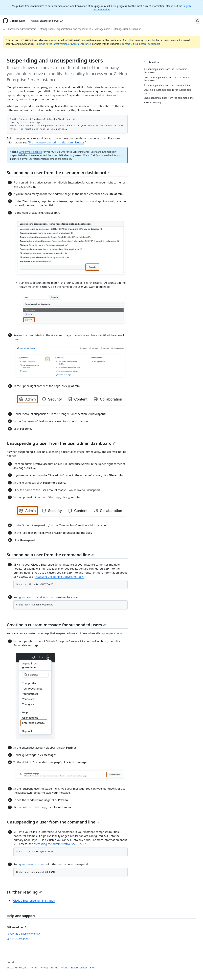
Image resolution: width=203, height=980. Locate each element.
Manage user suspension (128, 29)
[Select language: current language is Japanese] (198, 21)
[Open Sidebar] (4, 29)
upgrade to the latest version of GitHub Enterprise (63, 44)
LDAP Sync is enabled (30, 152)
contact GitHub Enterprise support (141, 44)
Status (54, 968)
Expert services (79, 968)
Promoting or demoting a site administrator (57, 142)
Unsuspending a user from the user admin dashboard (61, 443)
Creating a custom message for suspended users (56, 625)
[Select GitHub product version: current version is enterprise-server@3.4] (49, 21)
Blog (93, 968)
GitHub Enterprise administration (34, 901)
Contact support (17, 939)
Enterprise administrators (22, 29)
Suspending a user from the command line (50, 555)
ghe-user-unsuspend (32, 864)
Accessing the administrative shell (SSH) (60, 577)
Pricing (64, 968)
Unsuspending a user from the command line (53, 822)
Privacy (44, 968)
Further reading (24, 892)
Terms (34, 968)
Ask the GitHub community (23, 934)
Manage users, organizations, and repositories (65, 29)
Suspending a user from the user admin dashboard (59, 173)
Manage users (102, 29)
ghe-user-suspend (31, 597)
